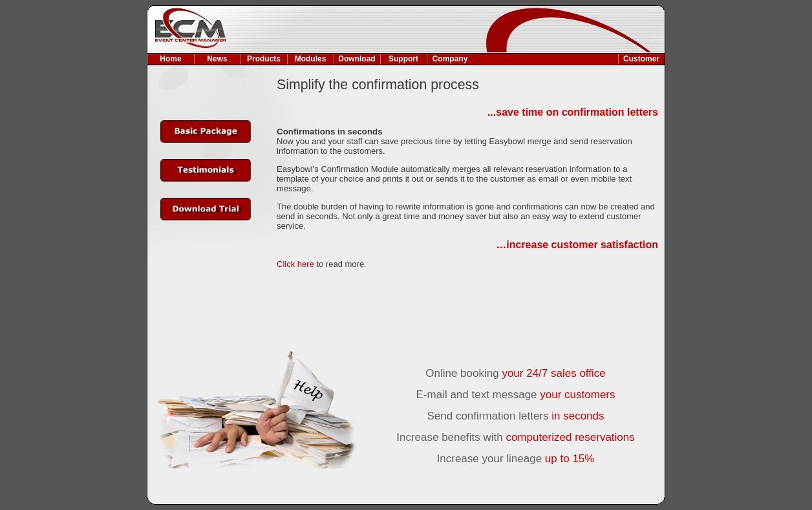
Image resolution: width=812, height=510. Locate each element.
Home (170, 59)
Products (264, 59)
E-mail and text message (515, 395)
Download (357, 59)
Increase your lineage (516, 459)
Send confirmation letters (515, 416)
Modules (311, 59)
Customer (641, 59)
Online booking (515, 373)
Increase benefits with (516, 437)
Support (403, 59)
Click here (295, 264)
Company (450, 59)
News (217, 59)
